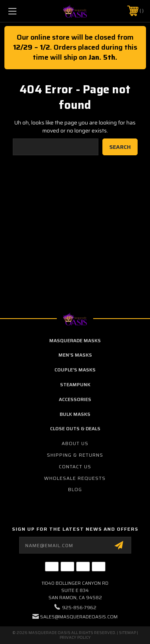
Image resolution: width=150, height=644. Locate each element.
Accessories (75, 399)
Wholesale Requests (75, 478)
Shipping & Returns (75, 455)
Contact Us (75, 466)
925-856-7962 (79, 607)
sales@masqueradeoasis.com (79, 617)
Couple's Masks (75, 370)
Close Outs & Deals (75, 428)
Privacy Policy (75, 637)
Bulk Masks (75, 414)
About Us (75, 443)
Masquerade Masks (75, 340)
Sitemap (127, 633)
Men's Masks (75, 355)
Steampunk (75, 384)
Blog (75, 489)
